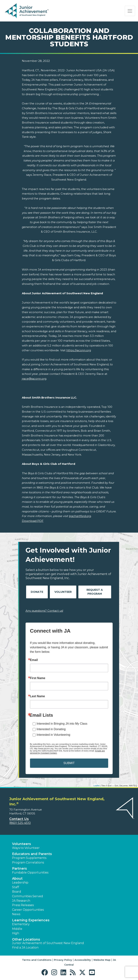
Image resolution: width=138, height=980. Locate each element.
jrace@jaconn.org (34, 379)
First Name (38, 678)
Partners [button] (19, 869)
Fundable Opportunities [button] (30, 872)
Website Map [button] (102, 960)
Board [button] (17, 892)
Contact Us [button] (19, 819)
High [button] (16, 933)
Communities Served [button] (28, 896)
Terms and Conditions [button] (37, 960)
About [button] (17, 879)
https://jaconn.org (79, 350)
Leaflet (96, 786)
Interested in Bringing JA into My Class (62, 724)
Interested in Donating (51, 729)
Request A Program (95, 592)
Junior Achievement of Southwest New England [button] (48, 943)
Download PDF (33, 521)
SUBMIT (69, 763)
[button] (45, 972)
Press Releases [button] (23, 905)
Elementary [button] (21, 924)
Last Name (38, 696)
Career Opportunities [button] (28, 910)
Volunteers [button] (21, 844)
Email (34, 660)
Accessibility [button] (83, 960)
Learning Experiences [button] (31, 920)
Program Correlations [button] (28, 862)
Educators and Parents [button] (32, 854)
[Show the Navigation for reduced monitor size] (130, 11)
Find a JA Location (25, 947)
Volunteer (63, 592)
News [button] (16, 914)
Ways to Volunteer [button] (26, 848)
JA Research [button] (21, 901)
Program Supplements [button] (29, 858)
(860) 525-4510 (20, 823)
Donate (37, 592)
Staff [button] (16, 887)
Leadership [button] (20, 882)
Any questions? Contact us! (44, 611)
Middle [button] (17, 929)
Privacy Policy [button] (63, 960)
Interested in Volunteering (53, 735)
